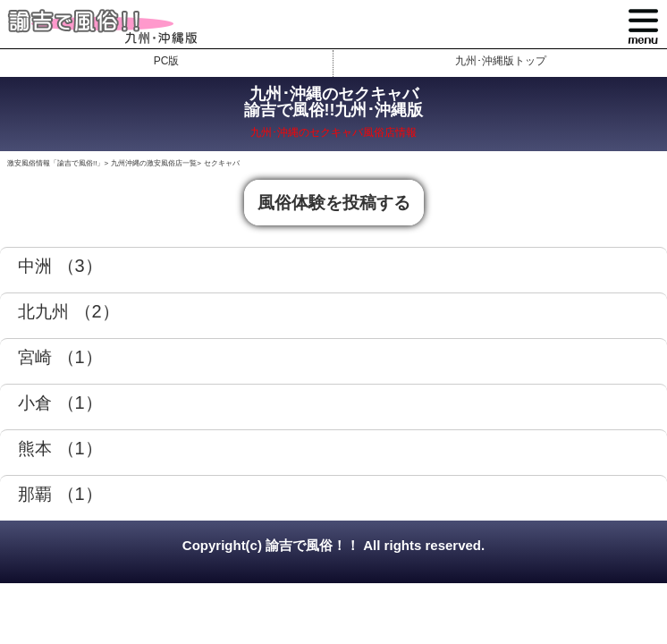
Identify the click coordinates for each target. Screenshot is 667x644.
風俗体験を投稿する (334, 203)
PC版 (167, 61)
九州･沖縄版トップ (501, 61)
